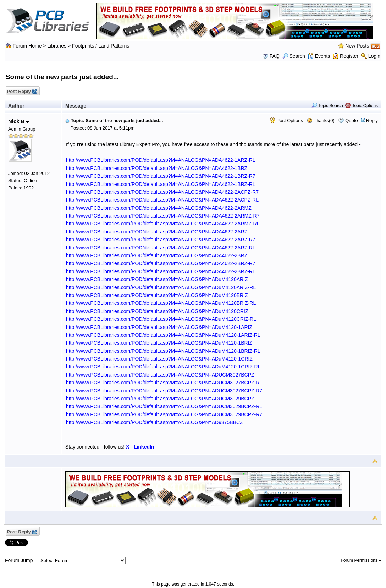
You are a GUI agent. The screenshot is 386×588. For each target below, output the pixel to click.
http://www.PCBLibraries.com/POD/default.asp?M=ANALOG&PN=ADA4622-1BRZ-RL (161, 184)
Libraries (57, 46)
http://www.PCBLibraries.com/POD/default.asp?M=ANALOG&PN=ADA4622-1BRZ (157, 168)
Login (374, 56)
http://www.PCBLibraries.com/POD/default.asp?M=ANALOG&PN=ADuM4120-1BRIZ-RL (163, 351)
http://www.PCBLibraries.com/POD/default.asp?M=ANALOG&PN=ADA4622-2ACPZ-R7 (162, 192)
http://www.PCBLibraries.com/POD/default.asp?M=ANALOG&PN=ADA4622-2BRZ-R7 (161, 263)
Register (349, 56)
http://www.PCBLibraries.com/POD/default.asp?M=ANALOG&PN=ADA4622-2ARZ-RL (161, 248)
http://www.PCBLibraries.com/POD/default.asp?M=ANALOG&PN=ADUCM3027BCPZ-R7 (164, 391)
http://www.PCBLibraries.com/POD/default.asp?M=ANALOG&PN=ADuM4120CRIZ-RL (161, 319)
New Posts (357, 46)
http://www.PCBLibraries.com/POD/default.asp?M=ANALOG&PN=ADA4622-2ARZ (157, 232)
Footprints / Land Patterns (101, 46)
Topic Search (327, 106)
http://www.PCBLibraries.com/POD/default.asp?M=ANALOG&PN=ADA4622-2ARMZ (159, 208)
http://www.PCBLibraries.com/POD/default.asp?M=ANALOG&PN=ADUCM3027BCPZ (160, 375)
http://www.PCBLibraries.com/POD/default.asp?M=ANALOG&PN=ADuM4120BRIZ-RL (161, 303)
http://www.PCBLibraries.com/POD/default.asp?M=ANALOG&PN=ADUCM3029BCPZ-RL (164, 406)
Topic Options (362, 106)
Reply (372, 120)
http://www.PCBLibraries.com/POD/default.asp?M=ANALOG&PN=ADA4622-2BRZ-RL (161, 271)
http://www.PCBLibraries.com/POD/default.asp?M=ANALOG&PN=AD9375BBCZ (155, 422)
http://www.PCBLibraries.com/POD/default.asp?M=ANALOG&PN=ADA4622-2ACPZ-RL (162, 200)
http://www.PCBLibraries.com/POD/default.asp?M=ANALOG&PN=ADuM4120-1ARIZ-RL (163, 335)
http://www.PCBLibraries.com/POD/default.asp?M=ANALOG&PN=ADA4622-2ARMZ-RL (163, 224)
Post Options (286, 120)
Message (76, 106)
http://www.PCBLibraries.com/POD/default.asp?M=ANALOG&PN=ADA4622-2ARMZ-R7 (163, 216)
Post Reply (22, 92)
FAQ (275, 56)
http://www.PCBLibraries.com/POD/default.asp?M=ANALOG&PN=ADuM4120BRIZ (157, 295)
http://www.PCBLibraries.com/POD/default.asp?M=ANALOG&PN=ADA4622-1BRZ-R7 (161, 176)
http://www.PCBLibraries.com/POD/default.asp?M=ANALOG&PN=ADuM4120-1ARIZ (159, 327)
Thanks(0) (321, 120)
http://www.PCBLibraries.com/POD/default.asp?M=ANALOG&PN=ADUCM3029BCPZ (160, 399)
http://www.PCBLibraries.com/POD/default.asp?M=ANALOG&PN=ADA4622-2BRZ (157, 255)
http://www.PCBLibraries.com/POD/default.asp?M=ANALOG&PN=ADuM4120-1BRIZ (159, 343)
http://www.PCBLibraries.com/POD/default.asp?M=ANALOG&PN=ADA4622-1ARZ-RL (161, 160)
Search (294, 56)
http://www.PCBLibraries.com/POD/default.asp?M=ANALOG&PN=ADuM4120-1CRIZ (159, 359)
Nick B (18, 121)
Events (319, 56)
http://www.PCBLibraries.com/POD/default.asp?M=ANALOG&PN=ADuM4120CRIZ (157, 311)
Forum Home (27, 46)
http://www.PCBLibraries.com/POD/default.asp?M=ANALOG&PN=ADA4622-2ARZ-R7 (161, 240)
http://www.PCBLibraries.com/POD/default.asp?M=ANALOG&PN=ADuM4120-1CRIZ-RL (163, 367)
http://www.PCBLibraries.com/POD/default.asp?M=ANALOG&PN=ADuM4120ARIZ (157, 279)
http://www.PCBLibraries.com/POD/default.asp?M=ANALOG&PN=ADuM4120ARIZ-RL (161, 287)
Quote (351, 120)
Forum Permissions (361, 560)
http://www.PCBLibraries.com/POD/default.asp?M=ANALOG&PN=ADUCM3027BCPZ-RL (164, 383)
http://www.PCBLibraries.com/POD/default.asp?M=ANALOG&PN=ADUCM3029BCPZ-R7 (164, 414)
